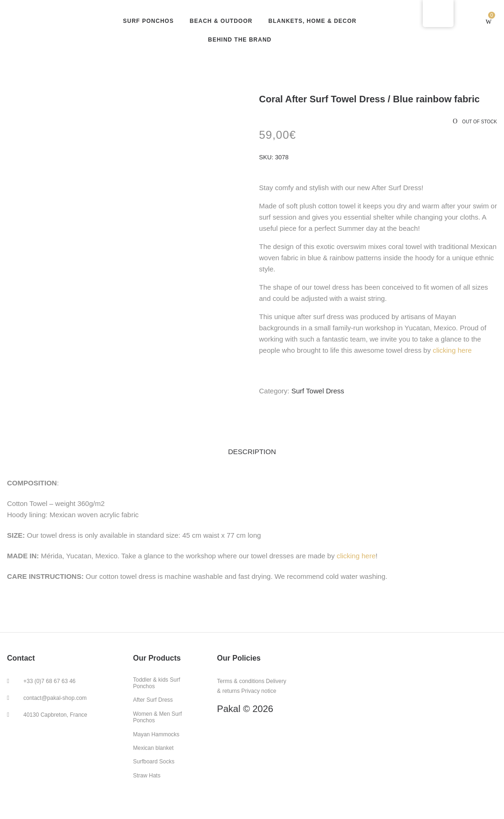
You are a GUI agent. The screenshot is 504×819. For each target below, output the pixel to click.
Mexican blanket (153, 748)
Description (252, 452)
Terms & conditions (241, 681)
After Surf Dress (153, 700)
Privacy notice (259, 691)
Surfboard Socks (154, 762)
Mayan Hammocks (156, 734)
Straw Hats (147, 776)
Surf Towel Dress (318, 391)
